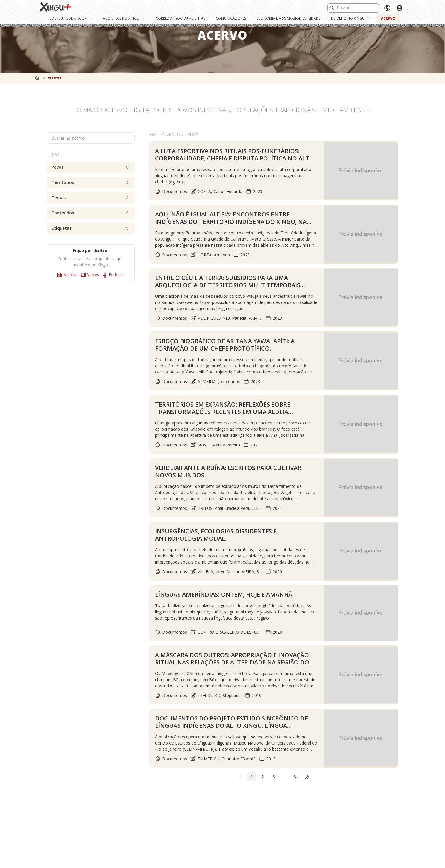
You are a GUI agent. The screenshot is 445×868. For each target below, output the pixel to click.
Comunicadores (231, 18)
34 (296, 835)
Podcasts (113, 275)
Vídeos (90, 275)
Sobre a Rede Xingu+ (71, 18)
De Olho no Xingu (351, 18)
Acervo (388, 18)
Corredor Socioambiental (180, 18)
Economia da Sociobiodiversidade (288, 18)
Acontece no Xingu (124, 18)
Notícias (67, 275)
